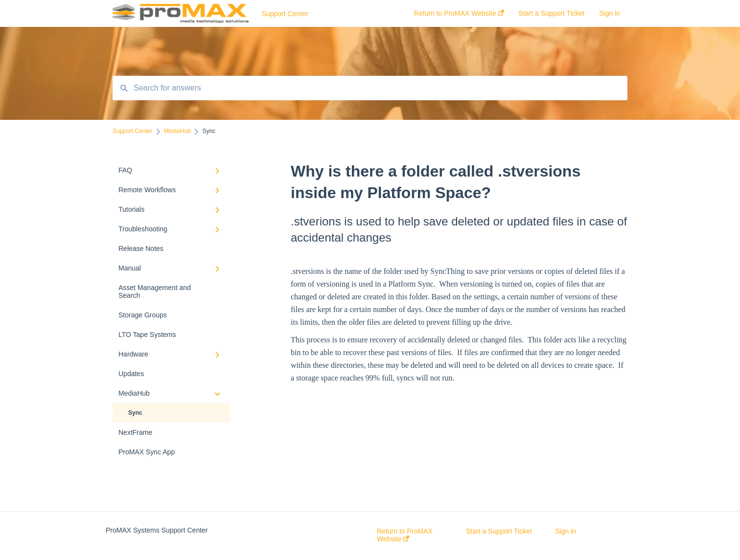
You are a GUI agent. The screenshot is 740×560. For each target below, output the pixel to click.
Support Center (285, 14)
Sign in (566, 531)
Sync (135, 413)
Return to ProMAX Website (405, 535)
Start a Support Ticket (499, 531)
